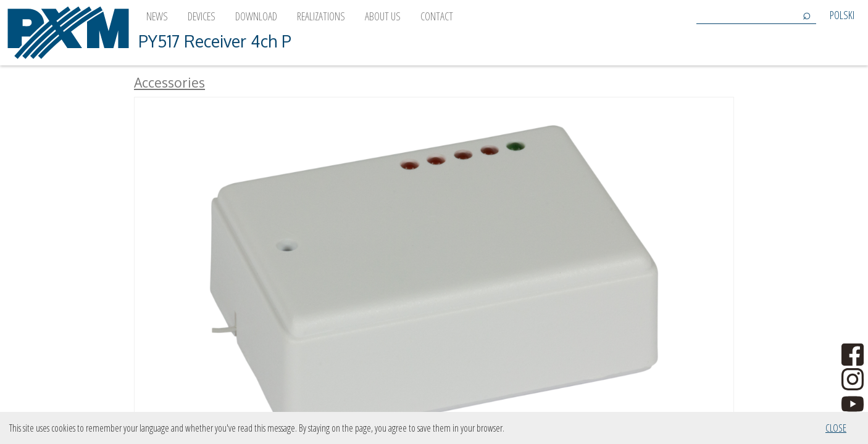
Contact (437, 16)
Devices (202, 16)
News (157, 16)
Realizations (321, 16)
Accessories (169, 82)
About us (383, 16)
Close (836, 428)
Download (256, 16)
